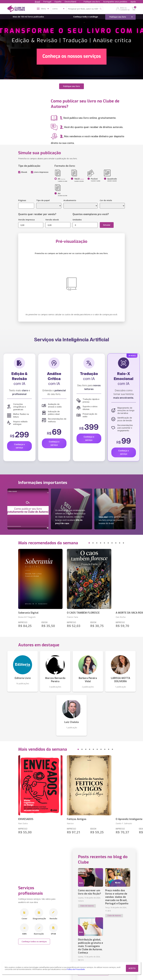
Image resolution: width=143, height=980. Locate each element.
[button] (84, 543)
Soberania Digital (28, 613)
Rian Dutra (23, 823)
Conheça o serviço (19, 446)
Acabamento (70, 200)
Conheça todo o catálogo (86, 17)
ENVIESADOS (26, 819)
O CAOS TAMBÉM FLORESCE (83, 613)
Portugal (47, 1)
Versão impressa (26, 220)
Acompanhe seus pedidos (115, 1)
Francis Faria (72, 617)
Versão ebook (52, 220)
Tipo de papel (43, 200)
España (58, 1)
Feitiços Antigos (77, 819)
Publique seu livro (92, 1)
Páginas (22, 200)
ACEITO (132, 968)
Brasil (37, 1)
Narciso (70, 823)
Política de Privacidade (76, 969)
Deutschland (70, 1)
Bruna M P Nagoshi (27, 617)
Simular (107, 225)
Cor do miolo (106, 200)
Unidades (77, 220)
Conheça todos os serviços (34, 941)
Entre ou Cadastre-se (125, 9)
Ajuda (133, 1)
